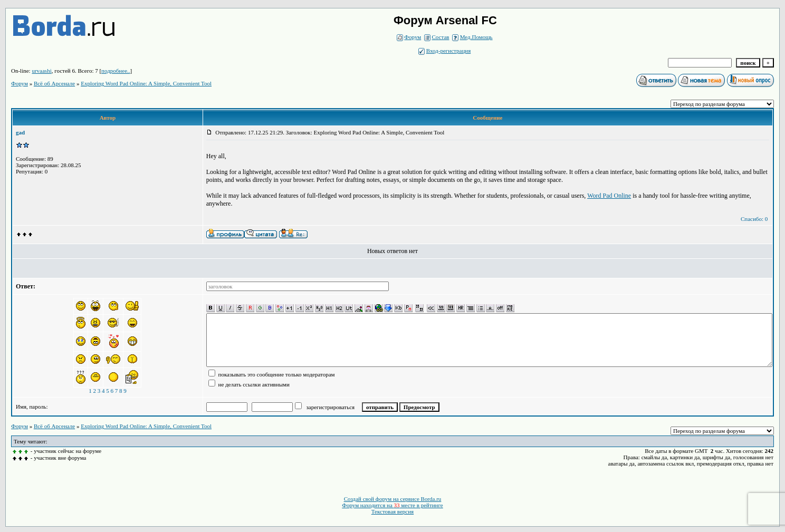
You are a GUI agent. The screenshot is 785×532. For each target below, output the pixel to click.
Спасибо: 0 (754, 219)
